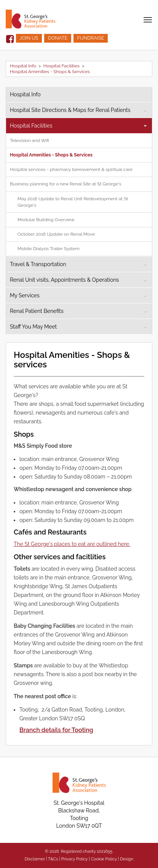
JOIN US (29, 38)
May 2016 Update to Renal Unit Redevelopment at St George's (73, 202)
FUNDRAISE (91, 38)
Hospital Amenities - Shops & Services (50, 72)
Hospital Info (23, 66)
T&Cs (53, 859)
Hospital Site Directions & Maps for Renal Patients (70, 110)
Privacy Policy (75, 859)
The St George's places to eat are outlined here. (72, 544)
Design (127, 859)
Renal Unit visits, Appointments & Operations (64, 280)
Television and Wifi (30, 140)
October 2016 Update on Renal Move (56, 234)
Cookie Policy (104, 859)
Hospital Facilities (61, 66)
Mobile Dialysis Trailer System (49, 249)
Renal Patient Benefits (37, 311)
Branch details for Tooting (56, 730)
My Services (25, 295)
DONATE (58, 38)
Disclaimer (35, 859)
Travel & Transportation (38, 264)
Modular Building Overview (46, 220)
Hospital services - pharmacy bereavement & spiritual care (71, 169)
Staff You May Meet (33, 327)
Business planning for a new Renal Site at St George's (65, 184)
